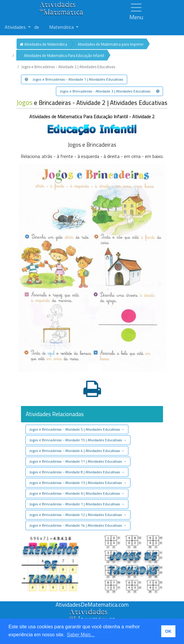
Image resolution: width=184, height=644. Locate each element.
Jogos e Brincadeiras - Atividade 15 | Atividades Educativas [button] (78, 440)
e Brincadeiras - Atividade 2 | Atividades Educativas (92, 103)
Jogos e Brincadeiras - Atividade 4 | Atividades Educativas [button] (77, 451)
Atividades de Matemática (43, 44)
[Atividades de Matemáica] (92, 612)
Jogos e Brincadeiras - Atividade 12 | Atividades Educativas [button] (78, 515)
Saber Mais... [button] (81, 635)
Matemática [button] (62, 27)
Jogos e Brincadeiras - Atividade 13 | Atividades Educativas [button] (78, 483)
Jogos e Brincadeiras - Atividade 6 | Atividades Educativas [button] (77, 493)
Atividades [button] (16, 27)
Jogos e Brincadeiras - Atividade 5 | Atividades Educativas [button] (77, 429)
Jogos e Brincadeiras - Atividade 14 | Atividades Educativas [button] (78, 525)
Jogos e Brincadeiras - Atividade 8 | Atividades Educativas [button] (77, 472)
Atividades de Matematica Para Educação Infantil (64, 55)
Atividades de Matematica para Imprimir (111, 44)
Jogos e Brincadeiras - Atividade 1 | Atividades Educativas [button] (74, 79)
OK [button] (168, 631)
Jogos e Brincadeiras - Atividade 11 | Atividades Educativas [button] (78, 461)
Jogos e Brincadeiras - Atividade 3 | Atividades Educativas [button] (109, 91)
